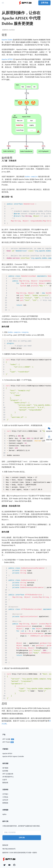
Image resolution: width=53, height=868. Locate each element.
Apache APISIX (7, 59)
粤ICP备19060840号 (9, 845)
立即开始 (44, 3)
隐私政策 (5, 841)
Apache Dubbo (7, 40)
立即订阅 (22, 834)
